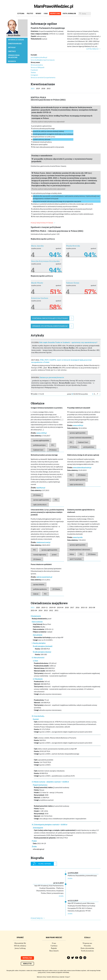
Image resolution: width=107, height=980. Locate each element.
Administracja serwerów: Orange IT (61, 977)
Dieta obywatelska (87, 948)
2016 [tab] (77, 607)
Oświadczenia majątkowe (14, 56)
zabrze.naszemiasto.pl (44, 577)
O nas (46, 14)
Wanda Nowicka (73, 246)
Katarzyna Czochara (40, 298)
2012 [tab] (51, 610)
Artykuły (12, 47)
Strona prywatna (37, 65)
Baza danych (54, 951)
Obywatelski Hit (20, 943)
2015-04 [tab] (34, 610)
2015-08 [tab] (92, 607)
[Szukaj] (85, 14)
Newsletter (27, 964)
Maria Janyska (37, 246)
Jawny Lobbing (20, 948)
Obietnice (12, 51)
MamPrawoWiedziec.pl (53, 6)
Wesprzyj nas (55, 14)
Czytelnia (21, 14)
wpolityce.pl (41, 488)
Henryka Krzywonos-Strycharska (45, 261)
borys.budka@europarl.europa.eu (43, 60)
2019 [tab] (38, 88)
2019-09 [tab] (52, 607)
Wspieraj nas (87, 943)
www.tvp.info (78, 537)
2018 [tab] (43, 88)
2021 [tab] (33, 88)
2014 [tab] (40, 610)
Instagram (34, 75)
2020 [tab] (38, 607)
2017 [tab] (72, 607)
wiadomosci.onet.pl (43, 542)
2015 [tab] (49, 88)
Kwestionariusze (15, 44)
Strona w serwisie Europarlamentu (43, 77)
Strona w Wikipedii (38, 67)
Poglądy (54, 948)
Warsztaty (87, 946)
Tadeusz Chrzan (73, 283)
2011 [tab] (56, 610)
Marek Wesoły (37, 283)
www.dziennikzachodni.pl (82, 467)
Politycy (30, 14)
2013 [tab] (46, 610)
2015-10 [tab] (84, 607)
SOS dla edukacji (20, 946)
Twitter (33, 72)
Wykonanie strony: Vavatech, (44, 977)
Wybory (38, 14)
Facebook (34, 70)
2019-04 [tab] (60, 607)
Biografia (12, 61)
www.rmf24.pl (42, 433)
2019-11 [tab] (45, 607)
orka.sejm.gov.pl (39, 849)
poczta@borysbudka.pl (39, 57)
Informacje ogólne (16, 40)
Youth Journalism (69, 14)
